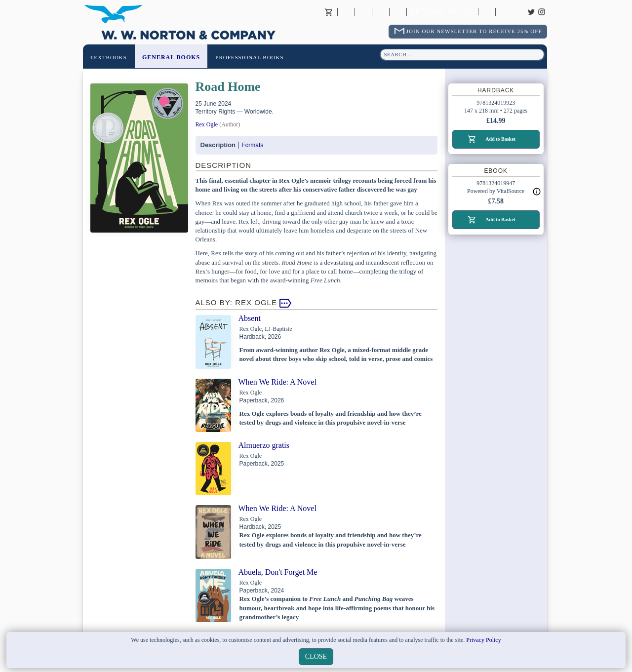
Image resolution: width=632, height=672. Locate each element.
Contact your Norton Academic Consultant (381, 12)
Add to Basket (500, 139)
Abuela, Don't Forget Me (278, 572)
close (316, 656)
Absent (250, 318)
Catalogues (487, 12)
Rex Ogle (207, 124)
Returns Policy (442, 12)
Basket (329, 12)
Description (218, 145)
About (346, 12)
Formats (252, 145)
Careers (504, 12)
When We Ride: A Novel (277, 382)
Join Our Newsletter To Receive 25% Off (474, 31)
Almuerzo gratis (264, 445)
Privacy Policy (483, 640)
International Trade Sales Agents (398, 12)
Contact (363, 12)
